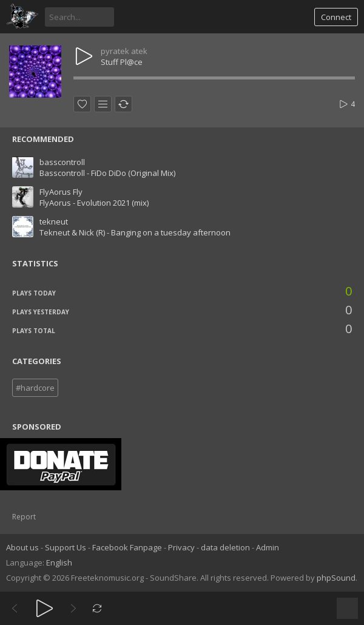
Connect (336, 17)
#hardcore (35, 388)
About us (22, 547)
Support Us (66, 547)
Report (24, 517)
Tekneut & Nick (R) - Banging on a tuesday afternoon (135, 232)
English (59, 562)
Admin (268, 547)
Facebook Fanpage (127, 547)
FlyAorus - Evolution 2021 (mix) (94, 203)
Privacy (181, 547)
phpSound (336, 578)
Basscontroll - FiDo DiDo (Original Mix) (107, 173)
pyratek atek (124, 51)
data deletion (225, 547)
